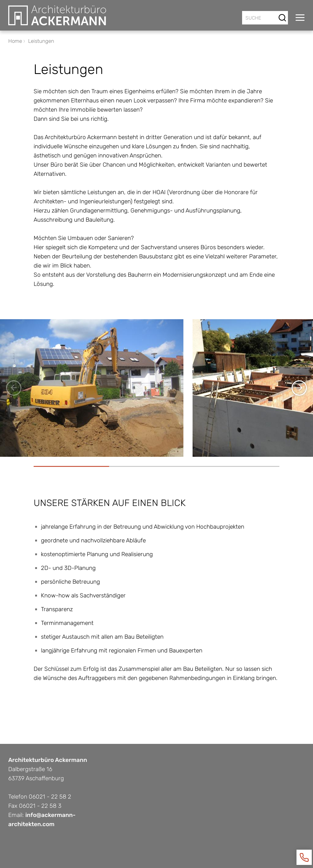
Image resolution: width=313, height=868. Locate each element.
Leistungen (41, 41)
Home (15, 41)
